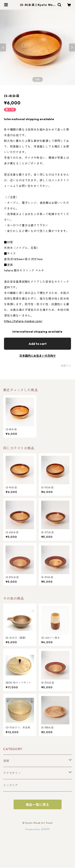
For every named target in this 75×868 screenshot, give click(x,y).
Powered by (37, 829)
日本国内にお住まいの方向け (38, 356)
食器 (6, 761)
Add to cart (38, 344)
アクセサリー (12, 773)
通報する (66, 366)
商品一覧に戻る (38, 805)
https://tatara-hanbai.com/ (23, 321)
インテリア (11, 785)
